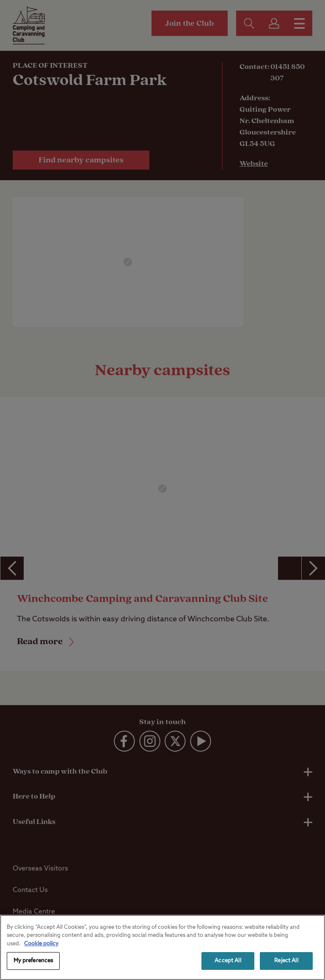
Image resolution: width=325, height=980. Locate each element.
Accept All (228, 961)
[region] (162, 947)
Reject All (286, 961)
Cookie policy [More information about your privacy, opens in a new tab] (41, 944)
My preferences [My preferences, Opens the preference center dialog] (33, 961)
